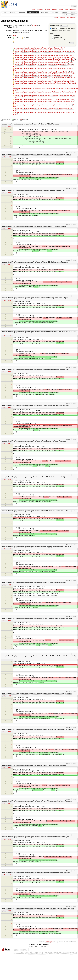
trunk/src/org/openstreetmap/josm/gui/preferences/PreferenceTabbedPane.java (30, 124)
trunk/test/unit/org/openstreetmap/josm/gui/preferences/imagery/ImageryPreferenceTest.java (35, 405)
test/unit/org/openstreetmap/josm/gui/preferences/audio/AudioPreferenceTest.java (42, 55)
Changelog (22, 12)
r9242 (4, 126)
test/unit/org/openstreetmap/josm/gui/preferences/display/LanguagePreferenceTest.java (44, 65)
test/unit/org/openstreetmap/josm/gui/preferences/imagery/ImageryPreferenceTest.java (43, 68)
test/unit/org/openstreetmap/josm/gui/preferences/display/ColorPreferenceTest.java (42, 57)
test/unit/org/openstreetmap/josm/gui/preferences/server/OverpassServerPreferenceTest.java (45, 96)
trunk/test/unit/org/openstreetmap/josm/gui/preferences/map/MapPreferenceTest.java (33, 511)
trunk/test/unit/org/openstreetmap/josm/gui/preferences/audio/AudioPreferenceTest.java (34, 190)
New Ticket (55, 12)
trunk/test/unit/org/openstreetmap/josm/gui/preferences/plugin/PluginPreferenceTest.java (34, 582)
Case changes (58, 37)
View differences (55, 26)
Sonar (66, 15)
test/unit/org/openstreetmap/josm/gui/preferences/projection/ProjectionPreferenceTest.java (45, 83)
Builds (73, 12)
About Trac (55, 10)
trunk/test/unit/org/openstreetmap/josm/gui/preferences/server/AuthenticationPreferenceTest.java (37, 694)
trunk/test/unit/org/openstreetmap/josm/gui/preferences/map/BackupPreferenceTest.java (34, 441)
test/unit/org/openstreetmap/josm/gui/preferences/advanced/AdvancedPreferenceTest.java (44, 52)
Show (53, 28)
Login (34, 10)
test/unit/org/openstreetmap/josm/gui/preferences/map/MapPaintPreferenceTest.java (43, 74)
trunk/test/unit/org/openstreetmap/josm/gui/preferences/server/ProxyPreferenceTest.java (34, 765)
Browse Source (33, 12)
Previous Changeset (60, 18)
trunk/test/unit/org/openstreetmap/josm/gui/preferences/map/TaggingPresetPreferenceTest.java (36, 547)
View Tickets (44, 12)
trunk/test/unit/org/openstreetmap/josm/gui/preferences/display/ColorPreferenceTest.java (34, 226)
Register (61, 10)
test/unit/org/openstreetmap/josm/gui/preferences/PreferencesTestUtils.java (40, 50)
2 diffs (71, 55)
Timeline (12, 12)
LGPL (71, 954)
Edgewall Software (21, 951)
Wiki (5, 12)
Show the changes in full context (60, 30)
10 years (34, 25)
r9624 (10, 126)
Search (73, 15)
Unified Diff (33, 947)
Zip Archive (45, 947)
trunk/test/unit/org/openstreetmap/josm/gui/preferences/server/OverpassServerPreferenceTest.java (37, 729)
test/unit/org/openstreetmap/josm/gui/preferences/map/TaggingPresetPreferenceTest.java (44, 77)
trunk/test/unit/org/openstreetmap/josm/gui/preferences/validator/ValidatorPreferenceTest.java (36, 873)
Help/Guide (47, 10)
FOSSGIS (35, 952)
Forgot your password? (71, 10)
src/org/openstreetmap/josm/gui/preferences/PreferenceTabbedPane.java (37, 48)
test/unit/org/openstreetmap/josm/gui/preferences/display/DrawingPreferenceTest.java (43, 61)
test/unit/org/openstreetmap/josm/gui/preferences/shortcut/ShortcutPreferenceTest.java (44, 105)
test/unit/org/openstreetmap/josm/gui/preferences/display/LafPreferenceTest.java (41, 63)
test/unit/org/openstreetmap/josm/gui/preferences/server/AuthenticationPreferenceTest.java (45, 92)
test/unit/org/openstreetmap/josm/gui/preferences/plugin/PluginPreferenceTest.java (42, 81)
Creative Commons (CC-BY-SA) (37, 954)
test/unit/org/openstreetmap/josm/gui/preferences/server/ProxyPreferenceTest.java (42, 99)
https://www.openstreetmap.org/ (68, 952)
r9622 (4, 157)
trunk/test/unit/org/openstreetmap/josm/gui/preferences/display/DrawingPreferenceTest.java (35, 298)
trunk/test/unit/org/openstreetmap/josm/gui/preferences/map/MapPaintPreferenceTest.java (35, 477)
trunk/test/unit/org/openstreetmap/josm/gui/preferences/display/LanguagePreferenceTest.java (36, 369)
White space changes (60, 39)
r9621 (4, 585)
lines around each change (65, 28)
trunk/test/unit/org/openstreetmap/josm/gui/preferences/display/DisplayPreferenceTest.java (35, 262)
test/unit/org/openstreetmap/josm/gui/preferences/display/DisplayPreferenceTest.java (43, 59)
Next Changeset (71, 18)
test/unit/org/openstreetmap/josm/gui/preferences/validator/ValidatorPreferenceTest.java (44, 109)
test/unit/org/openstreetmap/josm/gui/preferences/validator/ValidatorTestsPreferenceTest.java (45, 112)
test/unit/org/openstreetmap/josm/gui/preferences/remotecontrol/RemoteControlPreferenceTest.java (45, 88)
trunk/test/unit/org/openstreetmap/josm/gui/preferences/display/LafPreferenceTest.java (33, 332)
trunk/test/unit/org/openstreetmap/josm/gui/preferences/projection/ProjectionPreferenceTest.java (37, 618)
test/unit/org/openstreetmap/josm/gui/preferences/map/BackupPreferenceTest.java (42, 72)
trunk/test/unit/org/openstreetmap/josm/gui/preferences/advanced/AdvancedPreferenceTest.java (37, 155)
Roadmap (65, 12)
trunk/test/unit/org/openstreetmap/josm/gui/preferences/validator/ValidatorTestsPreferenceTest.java (38, 908)
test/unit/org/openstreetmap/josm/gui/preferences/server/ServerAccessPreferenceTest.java (44, 101)
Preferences (40, 10)
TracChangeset (49, 942)
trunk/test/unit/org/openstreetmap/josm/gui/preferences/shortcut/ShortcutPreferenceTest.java (36, 837)
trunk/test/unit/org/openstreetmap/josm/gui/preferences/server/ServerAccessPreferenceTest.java (37, 801)
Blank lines (57, 35)
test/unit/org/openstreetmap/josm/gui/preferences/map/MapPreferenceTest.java (41, 76)
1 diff (63, 48)
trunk (14, 36)
